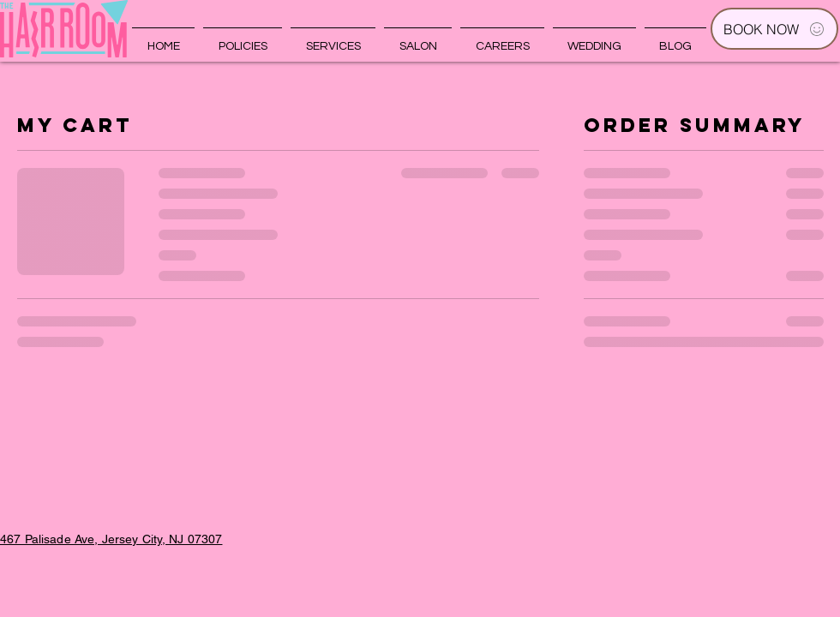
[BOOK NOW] (774, 29)
